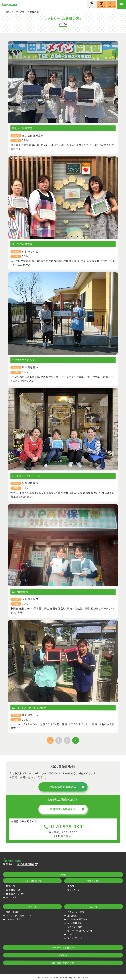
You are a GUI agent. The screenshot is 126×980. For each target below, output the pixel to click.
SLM (70, 934)
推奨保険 (72, 915)
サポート (32, 907)
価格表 (71, 886)
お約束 (94, 907)
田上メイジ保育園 (22, 128)
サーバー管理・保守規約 (80, 931)
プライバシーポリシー (78, 938)
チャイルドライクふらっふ (26, 476)
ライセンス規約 (75, 927)
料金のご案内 (94, 881)
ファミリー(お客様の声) (63, 948)
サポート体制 (13, 912)
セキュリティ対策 (76, 912)
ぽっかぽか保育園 (22, 244)
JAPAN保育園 (20, 592)
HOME (10, 12)
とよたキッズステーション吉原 (29, 708)
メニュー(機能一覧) (32, 881)
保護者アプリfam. (16, 894)
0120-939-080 (63, 826)
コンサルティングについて (19, 915)
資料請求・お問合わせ (67, 809)
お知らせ (63, 955)
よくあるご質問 (14, 919)
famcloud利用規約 (78, 919)
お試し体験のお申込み (67, 787)
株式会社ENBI (27, 864)
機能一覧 (11, 886)
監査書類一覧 (13, 890)
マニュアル (12, 897)
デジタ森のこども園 (23, 360)
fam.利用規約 (75, 923)
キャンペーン (74, 890)
